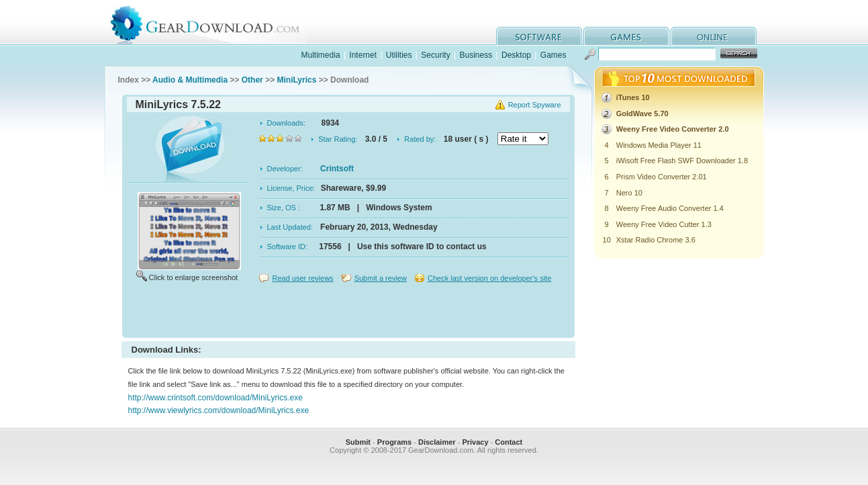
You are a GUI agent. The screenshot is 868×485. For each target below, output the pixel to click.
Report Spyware (535, 105)
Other (252, 80)
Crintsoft (337, 169)
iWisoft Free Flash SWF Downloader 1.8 (682, 161)
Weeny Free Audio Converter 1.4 (670, 208)
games (626, 36)
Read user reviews (303, 278)
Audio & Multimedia (190, 80)
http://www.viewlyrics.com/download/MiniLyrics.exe (219, 410)
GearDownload (215, 23)
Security (435, 55)
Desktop (516, 55)
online (714, 36)
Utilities (399, 55)
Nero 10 (629, 193)
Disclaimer (437, 442)
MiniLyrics (296, 80)
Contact (509, 442)
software (539, 36)
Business (476, 55)
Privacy (475, 442)
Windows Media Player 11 (659, 145)
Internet (363, 55)
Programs (394, 442)
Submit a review (381, 278)
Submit (358, 442)
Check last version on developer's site (489, 278)
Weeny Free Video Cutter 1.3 (664, 224)
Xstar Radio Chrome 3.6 (656, 240)
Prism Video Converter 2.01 (662, 177)
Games (553, 55)
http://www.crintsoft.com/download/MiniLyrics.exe (215, 398)
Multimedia (321, 55)
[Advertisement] (348, 312)
